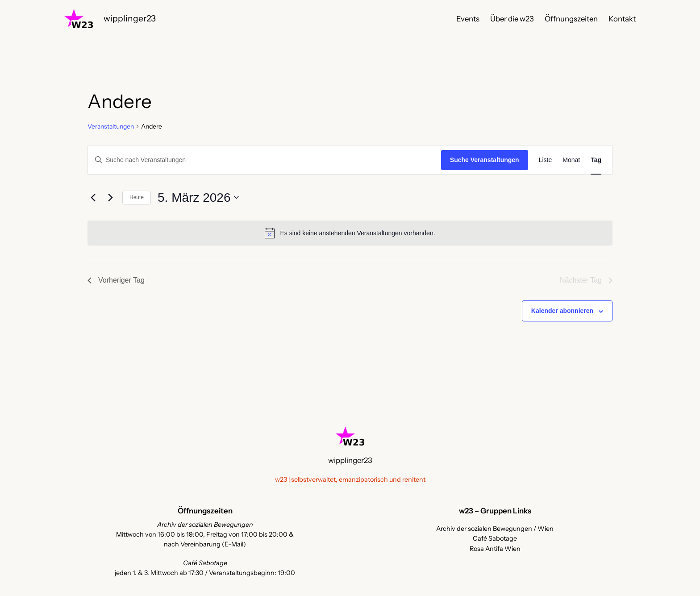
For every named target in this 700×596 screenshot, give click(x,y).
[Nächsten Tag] (110, 197)
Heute (137, 197)
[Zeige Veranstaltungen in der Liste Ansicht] (546, 160)
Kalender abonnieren (562, 311)
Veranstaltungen (111, 126)
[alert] (350, 233)
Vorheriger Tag (116, 280)
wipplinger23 (130, 18)
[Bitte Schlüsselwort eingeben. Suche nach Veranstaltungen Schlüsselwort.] (265, 160)
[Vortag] (93, 197)
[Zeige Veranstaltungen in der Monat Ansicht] (571, 160)
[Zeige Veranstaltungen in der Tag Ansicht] (596, 160)
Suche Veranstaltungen (485, 160)
